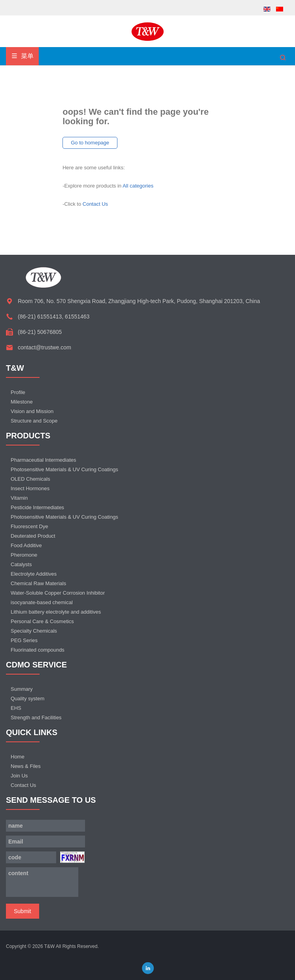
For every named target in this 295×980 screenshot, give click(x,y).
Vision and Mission (32, 411)
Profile (18, 392)
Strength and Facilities (36, 717)
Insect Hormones (30, 488)
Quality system (27, 699)
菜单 (22, 56)
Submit (23, 911)
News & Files (26, 766)
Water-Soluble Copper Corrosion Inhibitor (58, 593)
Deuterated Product (33, 536)
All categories (138, 186)
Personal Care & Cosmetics (42, 621)
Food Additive (26, 545)
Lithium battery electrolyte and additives (56, 612)
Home (18, 757)
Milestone (22, 402)
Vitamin (19, 498)
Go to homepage (90, 143)
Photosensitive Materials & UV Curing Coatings (64, 469)
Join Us (19, 776)
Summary (22, 689)
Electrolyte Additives (34, 574)
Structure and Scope (34, 421)
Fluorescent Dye (29, 526)
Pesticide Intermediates (37, 507)
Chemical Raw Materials (38, 583)
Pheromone (24, 555)
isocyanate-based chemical (42, 602)
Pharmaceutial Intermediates (43, 460)
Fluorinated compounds (38, 650)
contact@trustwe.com (44, 347)
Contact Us (95, 204)
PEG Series (24, 640)
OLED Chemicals (30, 479)
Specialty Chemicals (34, 631)
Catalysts (21, 564)
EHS (16, 708)
